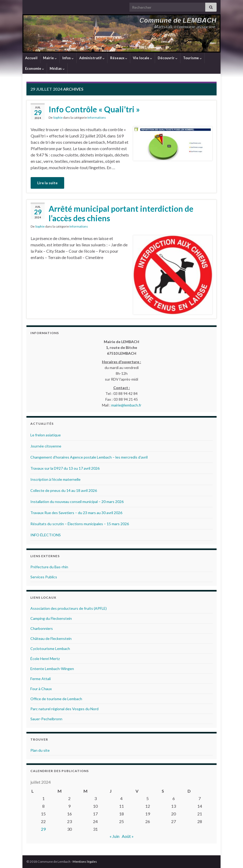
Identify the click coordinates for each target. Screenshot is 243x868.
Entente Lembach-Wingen (52, 669)
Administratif (92, 58)
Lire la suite (47, 183)
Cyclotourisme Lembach (50, 648)
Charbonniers (42, 628)
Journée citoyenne (46, 446)
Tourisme (192, 58)
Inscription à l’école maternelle (55, 479)
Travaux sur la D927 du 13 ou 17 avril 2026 (65, 468)
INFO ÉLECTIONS (46, 535)
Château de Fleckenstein (51, 638)
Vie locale (142, 58)
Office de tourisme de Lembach (56, 699)
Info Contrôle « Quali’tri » (94, 109)
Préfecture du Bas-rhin (49, 567)
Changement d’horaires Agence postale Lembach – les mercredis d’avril (89, 457)
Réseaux (119, 58)
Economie (35, 68)
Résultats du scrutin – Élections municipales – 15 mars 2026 (80, 524)
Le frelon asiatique (46, 435)
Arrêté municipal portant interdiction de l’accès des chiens (121, 213)
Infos (68, 58)
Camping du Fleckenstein (51, 618)
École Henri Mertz (45, 659)
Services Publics (44, 577)
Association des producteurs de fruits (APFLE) (69, 608)
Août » (128, 836)
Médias (57, 68)
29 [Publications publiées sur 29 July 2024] (43, 829)
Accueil (31, 58)
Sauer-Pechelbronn (46, 719)
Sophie (58, 117)
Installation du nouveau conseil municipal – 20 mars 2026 (77, 502)
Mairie (50, 58)
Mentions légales (85, 862)
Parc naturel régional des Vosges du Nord (64, 709)
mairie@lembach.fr (126, 405)
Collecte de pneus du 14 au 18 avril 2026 (64, 490)
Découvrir (168, 58)
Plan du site (40, 750)
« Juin (115, 836)
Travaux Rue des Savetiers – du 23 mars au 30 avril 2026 (76, 513)
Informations (97, 117)
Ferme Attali (41, 679)
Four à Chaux (41, 689)
